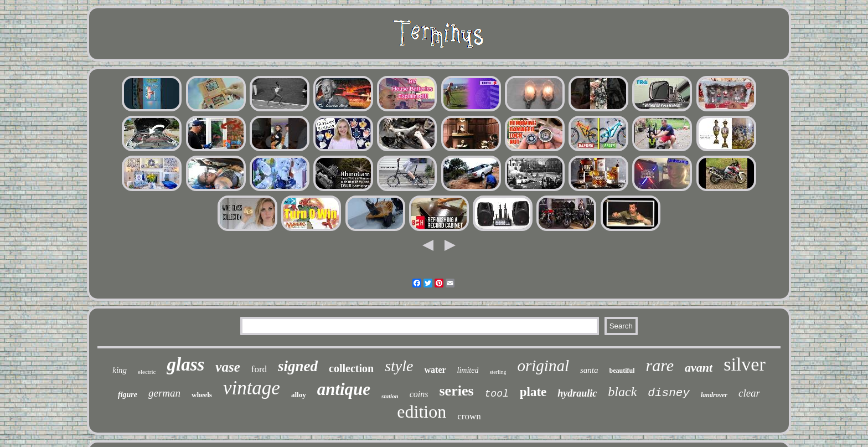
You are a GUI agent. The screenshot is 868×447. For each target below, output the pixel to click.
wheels (202, 395)
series (456, 391)
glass (185, 364)
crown (469, 416)
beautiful (622, 371)
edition (422, 412)
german (164, 393)
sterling (498, 372)
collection (351, 368)
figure (128, 395)
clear (749, 393)
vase (228, 367)
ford (259, 369)
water (435, 370)
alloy (299, 395)
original (543, 366)
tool (497, 394)
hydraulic (577, 393)
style (399, 366)
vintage (252, 388)
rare (660, 365)
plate (533, 392)
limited (468, 370)
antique (344, 389)
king (120, 370)
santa (589, 370)
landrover (714, 395)
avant (699, 368)
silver (745, 364)
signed (298, 366)
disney (669, 393)
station (390, 396)
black (622, 392)
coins (419, 394)
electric (147, 372)
